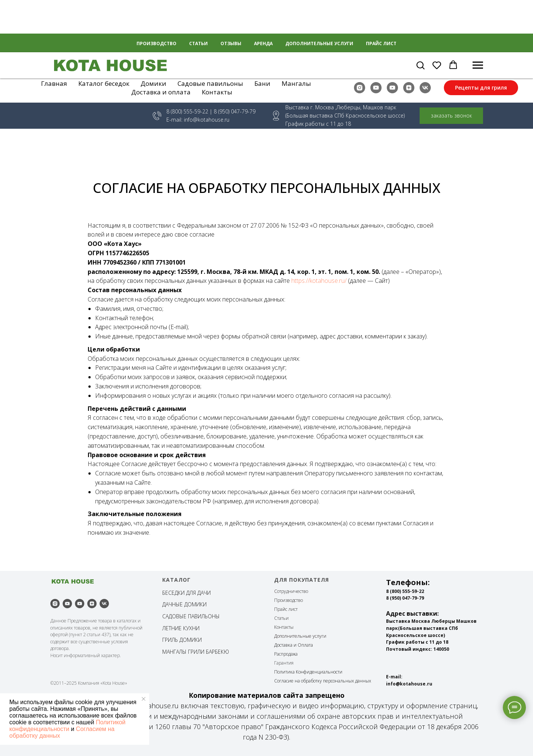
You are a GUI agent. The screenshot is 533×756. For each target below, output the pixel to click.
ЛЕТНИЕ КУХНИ (181, 628)
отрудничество (293, 591)
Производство (289, 600)
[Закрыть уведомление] (144, 699)
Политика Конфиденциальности (308, 672)
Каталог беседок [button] (104, 83)
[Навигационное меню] (478, 65)
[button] (420, 65)
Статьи (198, 43)
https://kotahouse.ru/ (319, 281)
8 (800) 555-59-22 (187, 111)
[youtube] (376, 88)
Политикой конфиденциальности (67, 726)
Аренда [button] (263, 43)
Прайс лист (381, 43)
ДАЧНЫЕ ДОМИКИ (184, 604)
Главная (54, 83)
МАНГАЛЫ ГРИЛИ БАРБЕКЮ (196, 652)
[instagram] (360, 88)
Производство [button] (156, 43)
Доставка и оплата (161, 92)
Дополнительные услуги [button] (319, 43)
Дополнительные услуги (300, 636)
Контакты (217, 92)
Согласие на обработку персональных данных (323, 681)
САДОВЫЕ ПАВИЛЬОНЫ (191, 616)
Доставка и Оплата (294, 645)
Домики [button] (153, 83)
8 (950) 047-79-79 (405, 598)
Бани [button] (262, 83)
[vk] (425, 88)
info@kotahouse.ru (207, 120)
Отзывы (231, 43)
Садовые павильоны (210, 83)
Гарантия (284, 663)
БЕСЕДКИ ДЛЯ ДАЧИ (186, 593)
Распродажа (286, 654)
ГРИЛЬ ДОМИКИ (182, 640)
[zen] (409, 88)
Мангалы (296, 83)
